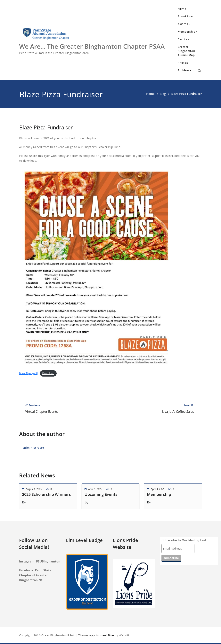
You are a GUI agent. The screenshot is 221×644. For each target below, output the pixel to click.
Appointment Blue (101, 635)
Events (183, 39)
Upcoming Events (101, 494)
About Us (185, 16)
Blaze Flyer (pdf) (29, 373)
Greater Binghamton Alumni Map (186, 51)
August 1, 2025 (34, 489)
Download (48, 373)
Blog (163, 94)
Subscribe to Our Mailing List (184, 540)
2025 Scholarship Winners (46, 494)
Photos (183, 63)
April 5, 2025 (95, 489)
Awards (184, 24)
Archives (185, 70)
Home (182, 9)
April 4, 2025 (158, 489)
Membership (188, 32)
